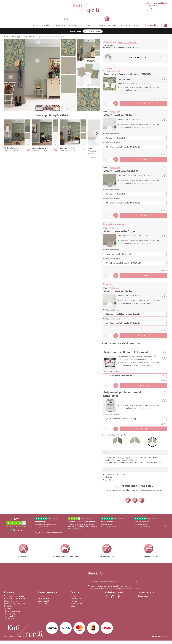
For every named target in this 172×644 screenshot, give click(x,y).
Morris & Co (116, 71)
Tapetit (41, 599)
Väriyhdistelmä (11, 148)
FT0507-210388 (142, 83)
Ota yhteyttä (10, 622)
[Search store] (85, 19)
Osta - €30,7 (143, 159)
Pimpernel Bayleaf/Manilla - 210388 (127, 74)
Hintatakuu (9, 609)
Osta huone (43, 607)
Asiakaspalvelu (149, 25)
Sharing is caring (11, 604)
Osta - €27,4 (143, 429)
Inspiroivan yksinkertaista (15, 602)
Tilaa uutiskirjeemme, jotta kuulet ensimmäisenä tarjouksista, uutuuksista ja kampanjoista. (114, 591)
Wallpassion (115, 112)
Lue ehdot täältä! (132, 592)
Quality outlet (43, 604)
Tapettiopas (143, 599)
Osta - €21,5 (143, 386)
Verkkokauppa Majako (159, 640)
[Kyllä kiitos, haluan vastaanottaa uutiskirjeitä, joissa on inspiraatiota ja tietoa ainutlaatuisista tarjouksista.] (114, 585)
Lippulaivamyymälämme (15, 607)
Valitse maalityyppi (111, 134)
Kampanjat (76, 604)
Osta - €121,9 (143, 103)
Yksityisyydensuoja (12, 615)
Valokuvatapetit (44, 602)
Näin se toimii (127, 42)
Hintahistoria (123, 93)
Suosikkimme (77, 607)
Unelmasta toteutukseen (15, 599)
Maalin (91, 148)
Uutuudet (75, 599)
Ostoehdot (9, 612)
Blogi (73, 609)
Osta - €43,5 (143, 276)
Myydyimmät (77, 602)
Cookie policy (10, 617)
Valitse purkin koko (112, 143)
